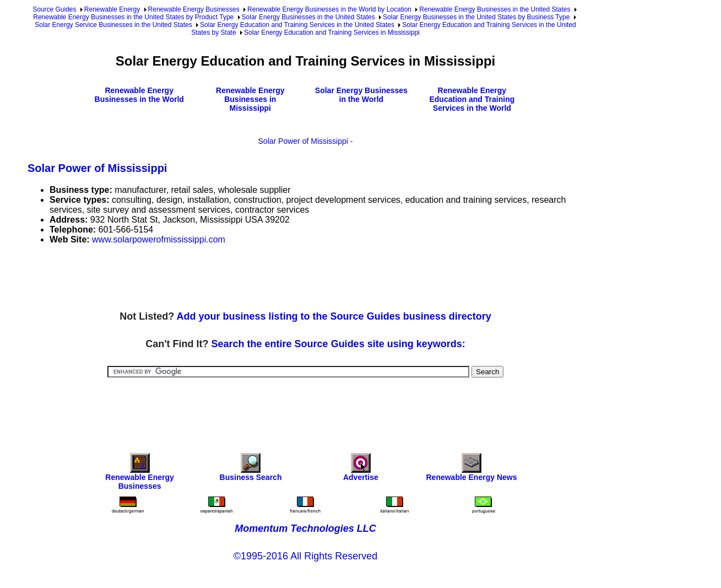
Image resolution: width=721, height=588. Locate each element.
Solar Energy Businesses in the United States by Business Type (476, 17)
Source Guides (54, 9)
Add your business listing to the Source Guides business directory (334, 316)
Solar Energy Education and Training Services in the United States (297, 25)
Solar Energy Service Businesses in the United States (113, 25)
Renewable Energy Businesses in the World (139, 95)
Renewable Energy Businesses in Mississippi (250, 99)
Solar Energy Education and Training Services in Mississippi (332, 33)
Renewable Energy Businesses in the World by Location (329, 9)
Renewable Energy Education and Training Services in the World (472, 99)
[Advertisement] (228, 278)
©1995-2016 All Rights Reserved (305, 556)
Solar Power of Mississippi (303, 141)
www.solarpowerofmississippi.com (159, 239)
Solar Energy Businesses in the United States (308, 17)
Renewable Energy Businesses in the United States (495, 9)
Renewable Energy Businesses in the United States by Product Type (133, 17)
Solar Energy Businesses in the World (361, 95)
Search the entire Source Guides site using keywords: (338, 344)
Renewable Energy (112, 9)
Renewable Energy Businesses (194, 9)
